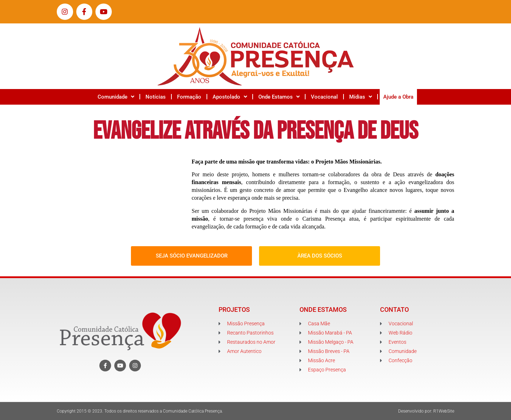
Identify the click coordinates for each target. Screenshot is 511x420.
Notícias (156, 97)
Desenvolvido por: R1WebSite (426, 411)
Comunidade (116, 97)
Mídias (361, 97)
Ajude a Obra (398, 97)
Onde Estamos (279, 97)
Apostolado (230, 97)
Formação (189, 97)
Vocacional (324, 97)
